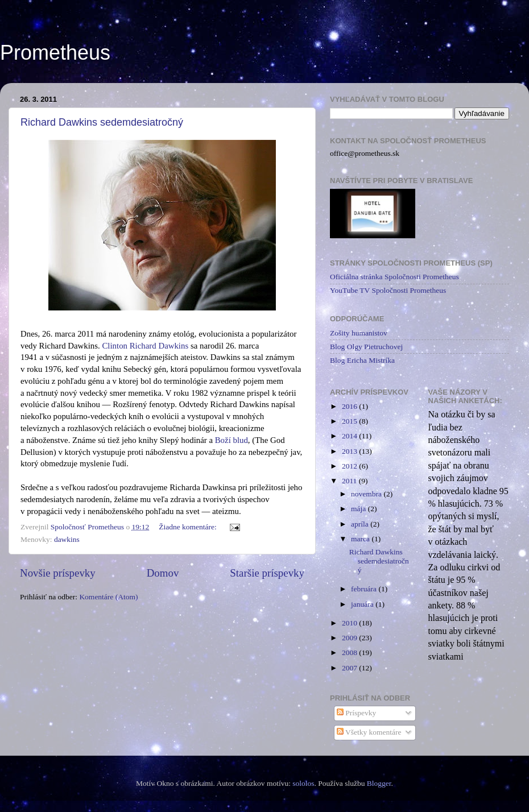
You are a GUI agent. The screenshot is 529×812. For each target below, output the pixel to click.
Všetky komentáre (369, 732)
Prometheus (55, 53)
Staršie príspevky (267, 573)
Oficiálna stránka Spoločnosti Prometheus (394, 277)
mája (359, 509)
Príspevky (356, 713)
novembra (367, 494)
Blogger (379, 783)
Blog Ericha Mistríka (362, 360)
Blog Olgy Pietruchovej (366, 347)
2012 (350, 466)
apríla (361, 524)
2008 (350, 652)
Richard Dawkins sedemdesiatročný (102, 122)
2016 (350, 406)
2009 (350, 638)
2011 (350, 481)
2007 (350, 668)
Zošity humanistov (359, 333)
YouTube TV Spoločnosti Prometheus (388, 290)
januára (363, 604)
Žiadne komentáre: (189, 527)
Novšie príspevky (58, 573)
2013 (350, 451)
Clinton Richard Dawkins (145, 346)
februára (365, 589)
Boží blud (232, 440)
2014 (350, 436)
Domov (163, 573)
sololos (303, 783)
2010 (350, 623)
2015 (350, 421)
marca (361, 539)
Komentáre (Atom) (108, 597)
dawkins (67, 539)
